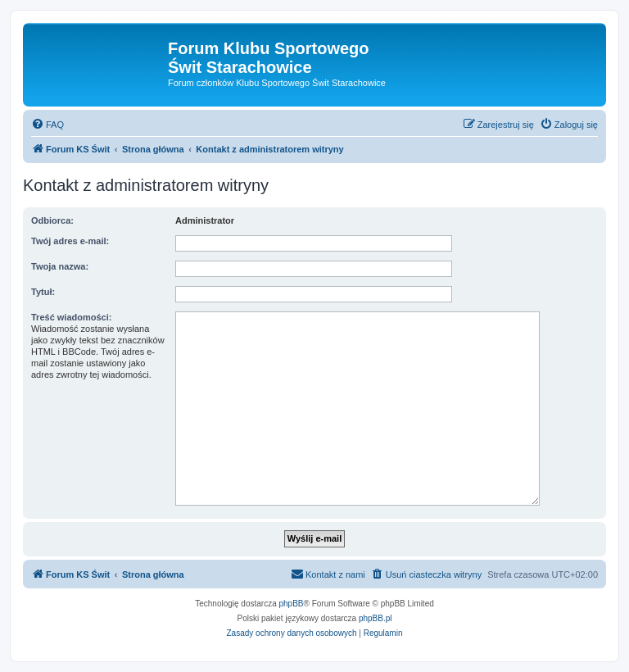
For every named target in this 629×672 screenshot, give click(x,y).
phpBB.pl (376, 618)
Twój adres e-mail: (70, 241)
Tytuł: (43, 292)
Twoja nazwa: (60, 266)
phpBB (292, 604)
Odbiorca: (52, 220)
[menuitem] (48, 125)
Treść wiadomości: (71, 317)
